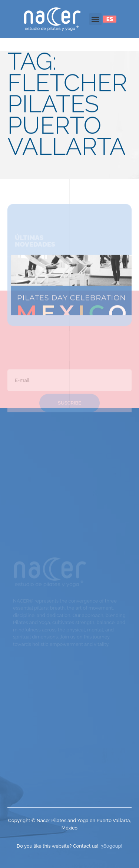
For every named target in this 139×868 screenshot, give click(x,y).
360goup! (112, 846)
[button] (95, 19)
